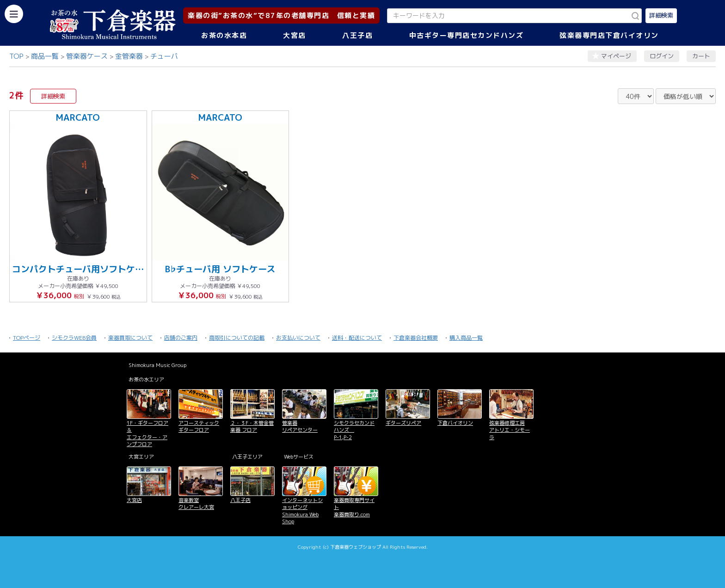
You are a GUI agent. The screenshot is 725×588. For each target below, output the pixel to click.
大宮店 (295, 35)
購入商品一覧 (466, 338)
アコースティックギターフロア (199, 426)
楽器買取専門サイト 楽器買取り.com (354, 507)
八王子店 (357, 35)
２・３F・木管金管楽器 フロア (252, 426)
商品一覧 (45, 56)
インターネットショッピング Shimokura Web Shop (302, 511)
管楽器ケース (87, 56)
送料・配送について (357, 338)
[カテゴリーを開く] (14, 14)
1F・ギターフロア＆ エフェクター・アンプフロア (147, 434)
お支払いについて (298, 338)
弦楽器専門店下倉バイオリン (609, 35)
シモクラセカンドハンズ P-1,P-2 (354, 430)
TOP (16, 56)
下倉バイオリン (455, 423)
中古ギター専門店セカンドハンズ (467, 35)
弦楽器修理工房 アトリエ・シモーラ (510, 430)
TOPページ (27, 338)
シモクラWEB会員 (74, 338)
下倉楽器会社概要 (416, 338)
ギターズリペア (403, 423)
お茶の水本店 (224, 35)
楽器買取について (130, 338)
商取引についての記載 (237, 338)
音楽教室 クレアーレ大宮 (196, 504)
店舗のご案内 (181, 338)
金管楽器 (129, 56)
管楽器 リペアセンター (300, 426)
